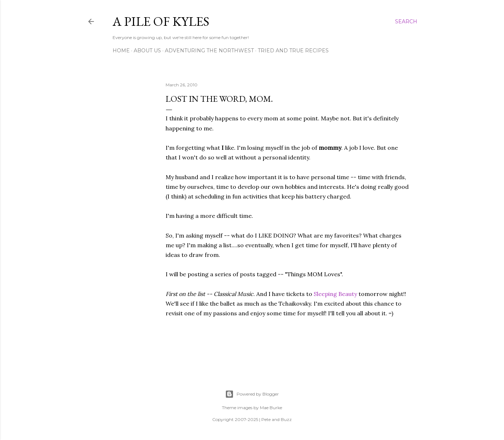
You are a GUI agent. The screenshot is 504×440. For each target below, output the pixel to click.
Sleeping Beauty (335, 294)
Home (121, 51)
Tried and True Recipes (293, 51)
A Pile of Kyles (161, 21)
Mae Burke (271, 408)
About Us (147, 51)
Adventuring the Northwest (209, 51)
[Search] (406, 21)
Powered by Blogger (252, 394)
